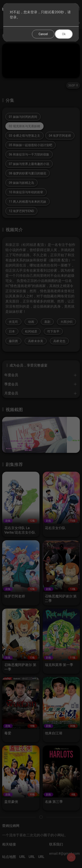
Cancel (43, 34)
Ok (64, 34)
